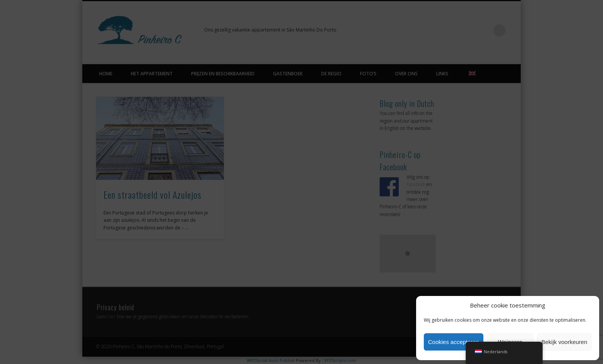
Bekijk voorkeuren (564, 342)
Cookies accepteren (454, 342)
